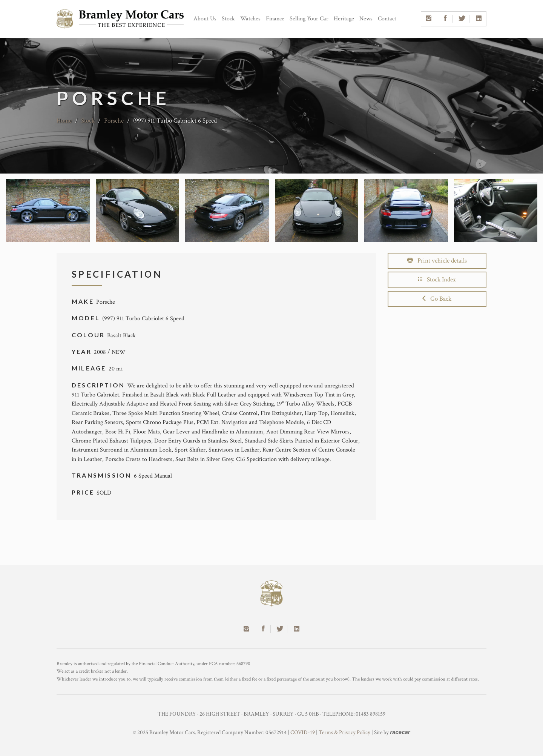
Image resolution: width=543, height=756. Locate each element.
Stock (228, 19)
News (366, 19)
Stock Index (437, 280)
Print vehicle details (437, 261)
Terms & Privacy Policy (344, 732)
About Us (205, 19)
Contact (387, 19)
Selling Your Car (309, 19)
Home (64, 121)
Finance (275, 19)
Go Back (437, 299)
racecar (400, 732)
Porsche (114, 121)
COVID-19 (303, 732)
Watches (250, 19)
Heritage (344, 19)
